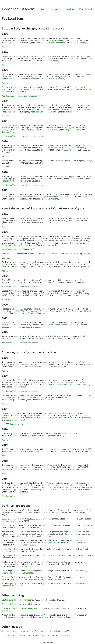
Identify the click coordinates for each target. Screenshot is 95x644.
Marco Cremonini (22, 245)
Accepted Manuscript (28, 287)
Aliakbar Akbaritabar (41, 112)
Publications (56, 9)
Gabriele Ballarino (26, 536)
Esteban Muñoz (77, 584)
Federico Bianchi (19, 9)
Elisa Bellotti (76, 564)
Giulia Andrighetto (24, 573)
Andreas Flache (69, 150)
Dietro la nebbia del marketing (17, 600)
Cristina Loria (72, 534)
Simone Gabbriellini (64, 325)
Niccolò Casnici (10, 181)
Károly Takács (78, 43)
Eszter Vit (41, 43)
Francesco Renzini (17, 223)
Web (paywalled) (10, 96)
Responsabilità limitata (14, 604)
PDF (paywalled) (26, 249)
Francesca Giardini (11, 586)
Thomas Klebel (15, 367)
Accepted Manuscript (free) (32, 96)
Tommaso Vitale (9, 132)
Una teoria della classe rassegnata (20, 608)
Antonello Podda (80, 295)
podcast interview (13, 631)
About (43, 9)
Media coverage (17, 424)
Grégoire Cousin (73, 130)
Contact (88, 9)
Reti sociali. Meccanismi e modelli (53, 631)
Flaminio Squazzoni (55, 79)
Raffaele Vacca (51, 61)
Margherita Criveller (55, 543)
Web (3, 47)
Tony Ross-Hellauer (33, 367)
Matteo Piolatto (10, 79)
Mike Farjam (64, 418)
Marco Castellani (57, 43)
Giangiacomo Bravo (15, 420)
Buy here (6, 258)
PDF (8, 47)
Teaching (70, 9)
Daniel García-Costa (58, 385)
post (6, 615)
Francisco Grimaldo (80, 385)
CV (80, 9)
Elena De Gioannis (82, 89)
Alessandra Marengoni (30, 79)
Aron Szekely (80, 571)
